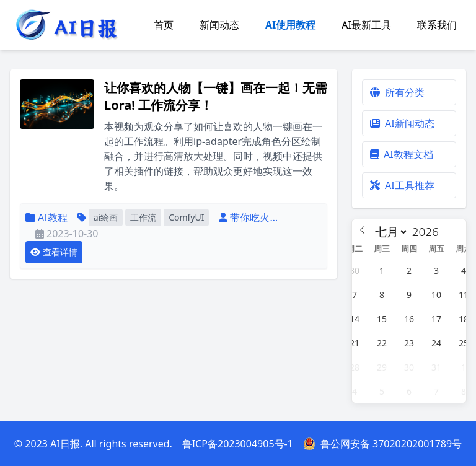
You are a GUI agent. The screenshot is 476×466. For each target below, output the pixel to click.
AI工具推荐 (402, 185)
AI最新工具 (366, 25)
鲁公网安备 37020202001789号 (382, 444)
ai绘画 (106, 217)
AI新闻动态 (402, 123)
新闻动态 (219, 25)
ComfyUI (186, 217)
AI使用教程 (290, 25)
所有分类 (397, 92)
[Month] (389, 232)
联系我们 (437, 25)
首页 (164, 25)
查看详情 (54, 252)
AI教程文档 (402, 154)
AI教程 (53, 218)
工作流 (143, 217)
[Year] (429, 232)
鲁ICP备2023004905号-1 (238, 444)
